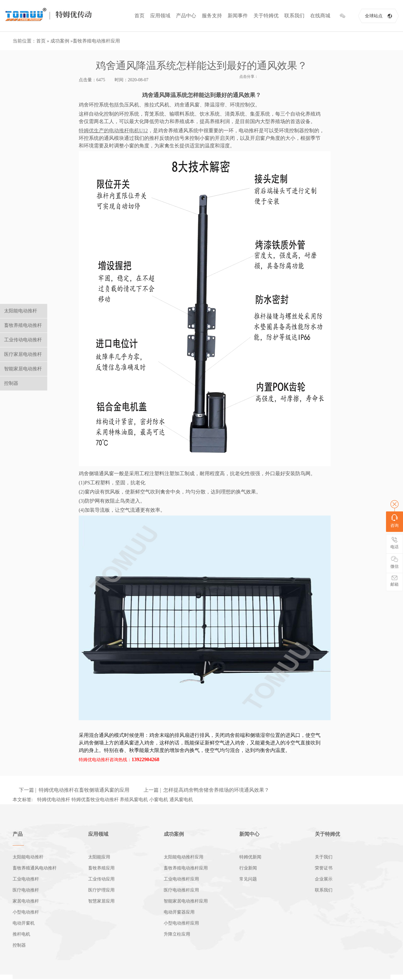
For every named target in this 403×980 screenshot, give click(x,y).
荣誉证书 (324, 868)
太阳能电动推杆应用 (184, 857)
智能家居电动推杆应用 (186, 901)
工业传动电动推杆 (23, 340)
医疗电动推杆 (26, 890)
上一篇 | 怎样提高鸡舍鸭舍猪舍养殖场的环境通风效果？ (206, 790)
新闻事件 (238, 16)
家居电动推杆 (26, 901)
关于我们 (324, 857)
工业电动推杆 (26, 879)
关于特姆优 (266, 16)
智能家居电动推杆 (23, 369)
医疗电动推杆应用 (181, 890)
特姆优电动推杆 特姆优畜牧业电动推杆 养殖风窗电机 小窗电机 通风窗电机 (115, 800)
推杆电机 (21, 934)
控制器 (19, 945)
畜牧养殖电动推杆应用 (96, 41)
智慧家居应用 (101, 901)
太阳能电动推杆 (28, 857)
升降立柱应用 (177, 934)
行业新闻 (248, 868)
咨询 (394, 521)
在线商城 (320, 16)
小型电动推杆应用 (181, 923)
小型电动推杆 (26, 912)
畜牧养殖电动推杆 (23, 325)
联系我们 (294, 16)
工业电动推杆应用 (181, 879)
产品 (18, 834)
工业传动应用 (101, 879)
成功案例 (60, 41)
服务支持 (212, 16)
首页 (139, 16)
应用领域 (160, 16)
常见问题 (248, 879)
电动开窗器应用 (179, 912)
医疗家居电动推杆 (23, 354)
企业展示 (324, 879)
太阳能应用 (99, 857)
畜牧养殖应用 (101, 868)
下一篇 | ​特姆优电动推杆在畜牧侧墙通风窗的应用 (74, 790)
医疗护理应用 (101, 890)
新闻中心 (249, 834)
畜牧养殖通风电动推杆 (35, 868)
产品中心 (186, 16)
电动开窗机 (24, 923)
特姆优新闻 (250, 857)
